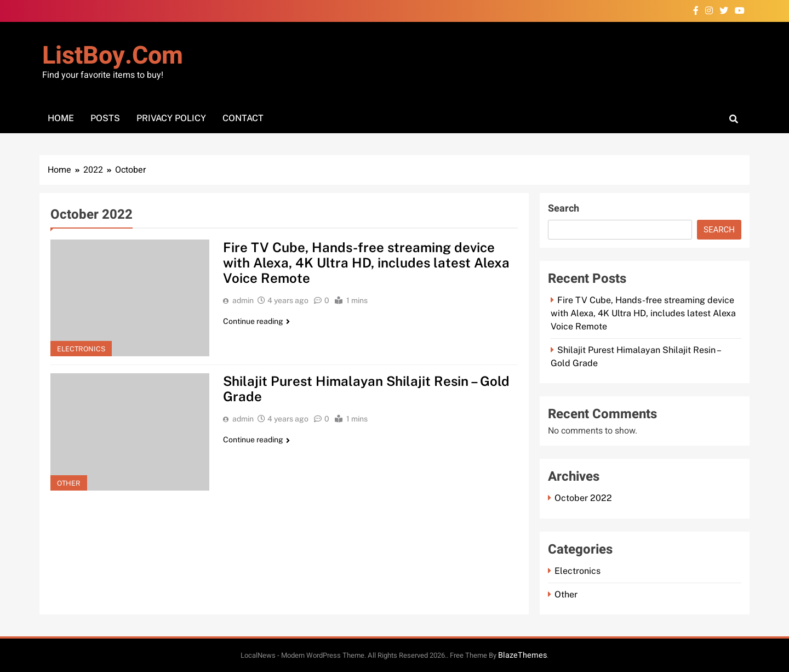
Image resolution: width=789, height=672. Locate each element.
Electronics (81, 349)
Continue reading (256, 321)
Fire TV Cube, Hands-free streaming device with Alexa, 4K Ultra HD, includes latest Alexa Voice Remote (367, 263)
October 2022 (583, 498)
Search (564, 209)
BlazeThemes (522, 655)
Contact (243, 118)
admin (243, 300)
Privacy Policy (171, 118)
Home (61, 118)
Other (69, 483)
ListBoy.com (113, 56)
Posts (105, 118)
